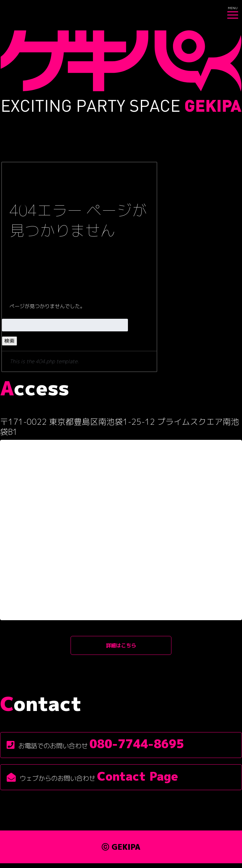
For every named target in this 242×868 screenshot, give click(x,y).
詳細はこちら (121, 647)
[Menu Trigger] (233, 11)
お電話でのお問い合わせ (95, 749)
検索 (9, 341)
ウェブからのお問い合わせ (92, 781)
